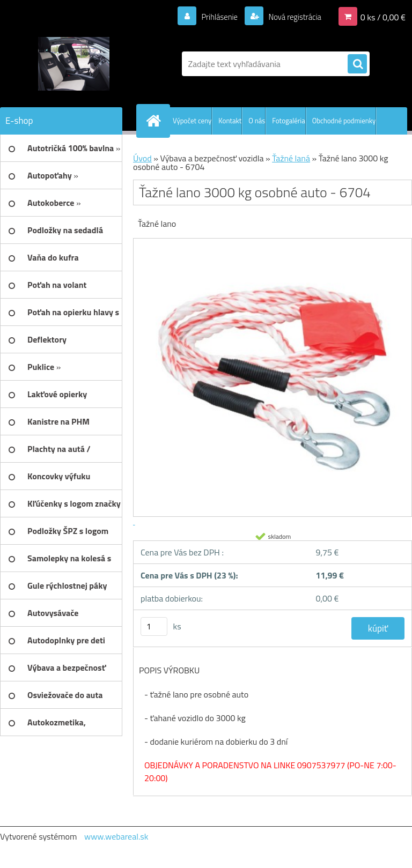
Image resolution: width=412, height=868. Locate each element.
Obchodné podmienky (344, 121)
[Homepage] (156, 121)
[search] (357, 64)
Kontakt (230, 121)
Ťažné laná (291, 158)
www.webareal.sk (116, 836)
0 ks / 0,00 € (383, 17)
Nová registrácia (292, 17)
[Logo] (74, 64)
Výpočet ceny (192, 121)
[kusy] (154, 626)
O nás (257, 121)
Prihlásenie (213, 17)
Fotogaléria (288, 121)
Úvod (142, 158)
